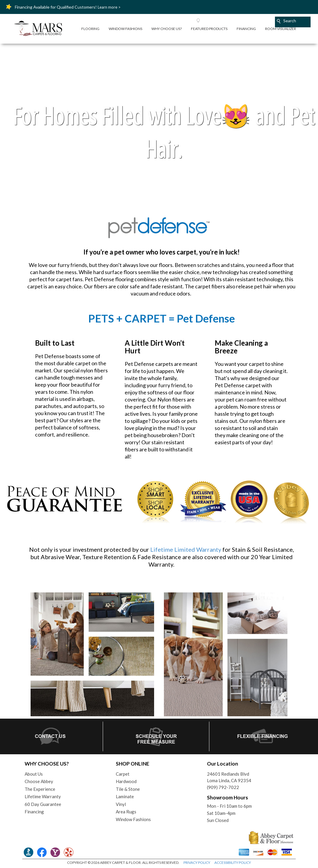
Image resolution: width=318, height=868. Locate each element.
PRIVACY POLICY (197, 863)
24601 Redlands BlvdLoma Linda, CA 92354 (229, 777)
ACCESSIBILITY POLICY (233, 863)
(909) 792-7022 (223, 787)
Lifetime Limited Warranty (186, 549)
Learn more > (109, 7)
